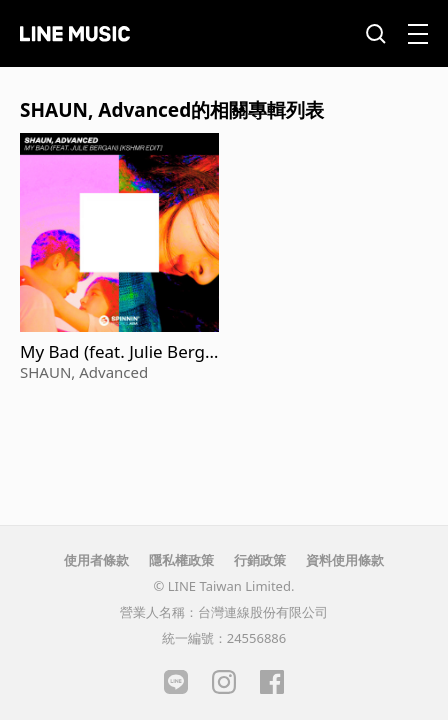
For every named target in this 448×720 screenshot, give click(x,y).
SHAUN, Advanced (84, 372)
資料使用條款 (345, 560)
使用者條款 (96, 560)
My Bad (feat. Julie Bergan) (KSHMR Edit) (117, 352)
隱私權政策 (181, 560)
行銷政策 (260, 560)
